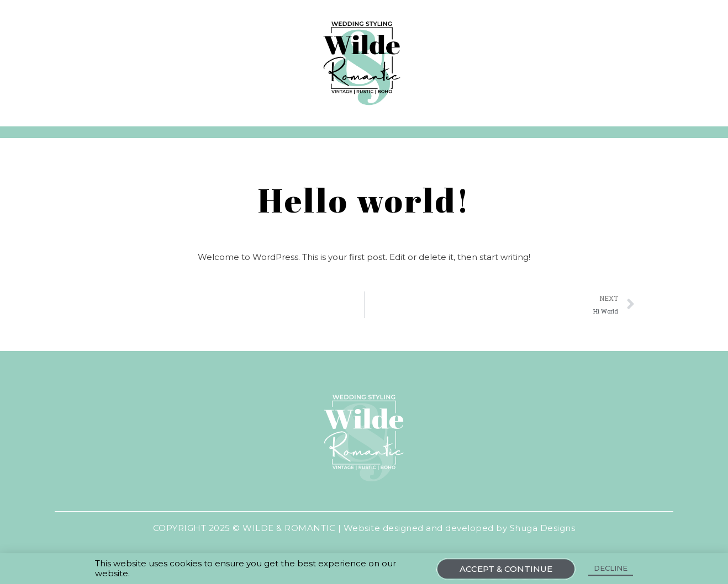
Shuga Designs (543, 528)
